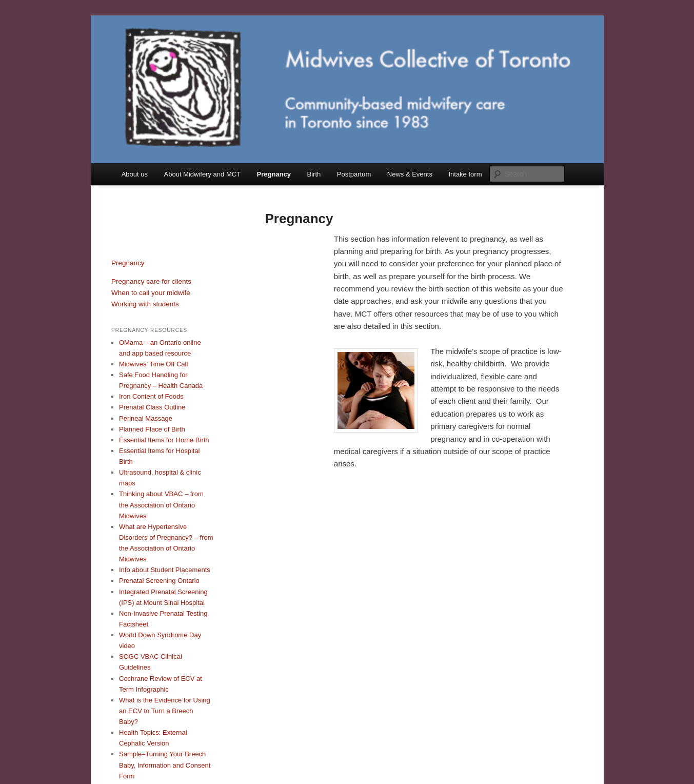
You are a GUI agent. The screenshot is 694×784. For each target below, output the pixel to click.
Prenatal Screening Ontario (159, 581)
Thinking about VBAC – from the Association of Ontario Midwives (161, 505)
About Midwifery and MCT (203, 174)
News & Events (410, 174)
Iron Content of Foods (151, 396)
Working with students (145, 304)
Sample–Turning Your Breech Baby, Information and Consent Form (165, 765)
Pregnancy (274, 174)
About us (135, 174)
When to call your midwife (151, 293)
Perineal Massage (146, 418)
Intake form (465, 174)
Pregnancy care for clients (151, 281)
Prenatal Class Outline (152, 407)
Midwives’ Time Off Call (153, 364)
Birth (314, 174)
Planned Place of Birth (152, 429)
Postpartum (354, 174)
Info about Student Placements (165, 570)
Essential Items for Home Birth (164, 440)
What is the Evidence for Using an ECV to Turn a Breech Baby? (165, 711)
